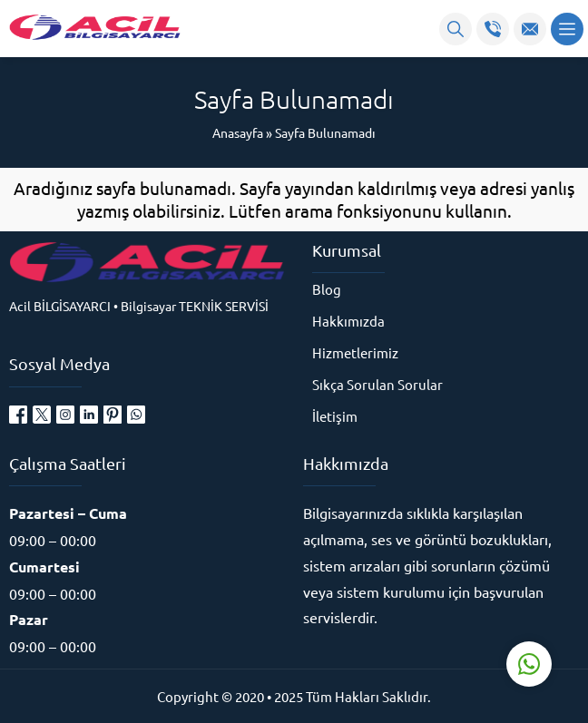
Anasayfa (238, 132)
